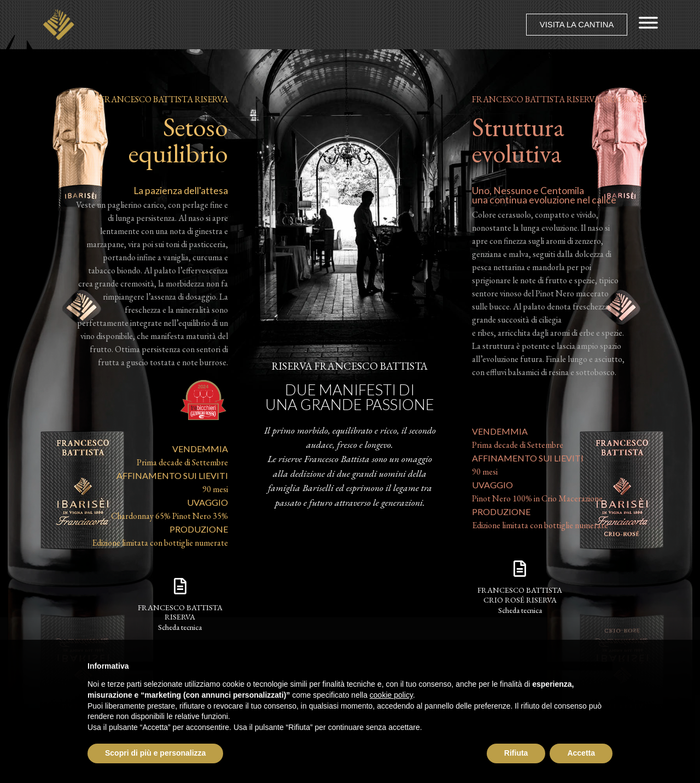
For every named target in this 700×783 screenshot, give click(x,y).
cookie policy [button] (391, 695)
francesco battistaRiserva (180, 612)
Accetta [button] (581, 753)
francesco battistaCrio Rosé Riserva (520, 594)
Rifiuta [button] (516, 753)
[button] (576, 25)
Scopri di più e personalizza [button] (155, 753)
